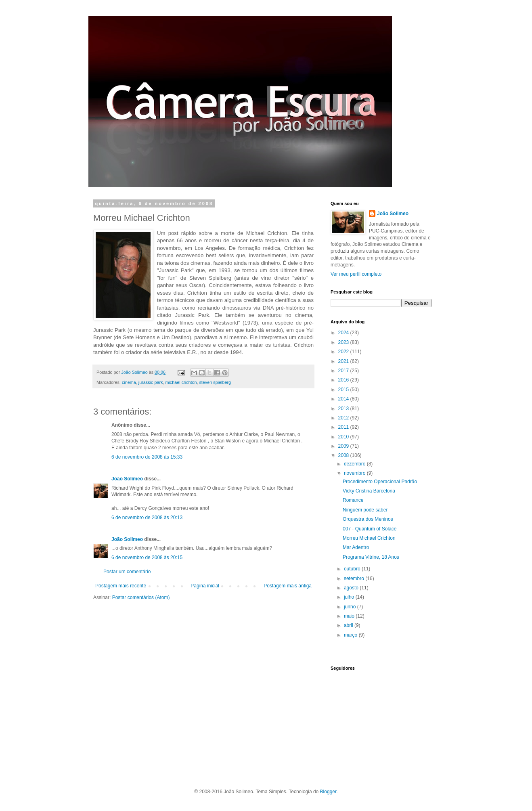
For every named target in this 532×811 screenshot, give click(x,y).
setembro (355, 578)
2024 (344, 333)
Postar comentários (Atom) (141, 597)
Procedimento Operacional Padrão (380, 482)
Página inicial (205, 586)
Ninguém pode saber (365, 510)
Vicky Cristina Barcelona (369, 491)
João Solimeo (127, 479)
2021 (344, 361)
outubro (353, 569)
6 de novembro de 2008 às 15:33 (147, 457)
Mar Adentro (356, 547)
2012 (344, 418)
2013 (344, 409)
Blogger (328, 792)
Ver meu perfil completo (356, 274)
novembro (355, 473)
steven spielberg (215, 382)
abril (349, 625)
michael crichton (181, 382)
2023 (344, 342)
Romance (353, 500)
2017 (344, 371)
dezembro (355, 464)
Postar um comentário (127, 572)
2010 (344, 437)
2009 (344, 446)
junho (351, 607)
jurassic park (151, 382)
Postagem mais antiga (288, 586)
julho (350, 597)
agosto (352, 588)
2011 (344, 427)
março (351, 635)
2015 (344, 390)
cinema (129, 382)
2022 (344, 352)
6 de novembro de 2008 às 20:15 (147, 557)
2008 (344, 455)
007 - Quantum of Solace (370, 529)
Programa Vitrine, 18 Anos (371, 557)
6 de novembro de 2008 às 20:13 (147, 518)
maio (350, 616)
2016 (344, 380)
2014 (344, 399)
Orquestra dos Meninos (368, 519)
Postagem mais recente (121, 586)
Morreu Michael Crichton (369, 538)
